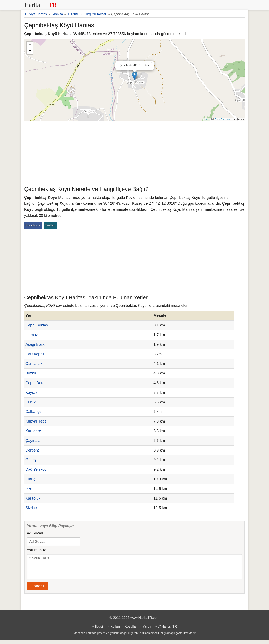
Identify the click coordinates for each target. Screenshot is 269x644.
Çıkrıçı (31, 479)
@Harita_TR (167, 631)
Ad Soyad (35, 533)
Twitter (50, 225)
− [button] (30, 51)
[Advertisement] (134, 152)
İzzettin (31, 489)
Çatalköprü (35, 354)
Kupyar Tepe (36, 421)
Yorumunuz (36, 550)
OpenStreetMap (223, 119)
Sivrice (31, 508)
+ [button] (30, 45)
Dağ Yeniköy (36, 469)
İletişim (100, 631)
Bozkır (31, 373)
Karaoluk (33, 498)
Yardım (148, 631)
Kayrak (31, 393)
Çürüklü (32, 402)
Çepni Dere (35, 383)
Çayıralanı (34, 441)
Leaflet (207, 119)
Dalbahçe (33, 412)
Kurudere (33, 431)
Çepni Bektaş (37, 325)
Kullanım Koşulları (124, 631)
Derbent (32, 450)
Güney (31, 460)
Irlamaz (32, 335)
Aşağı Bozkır (36, 344)
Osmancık (34, 364)
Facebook (33, 225)
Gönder (37, 590)
